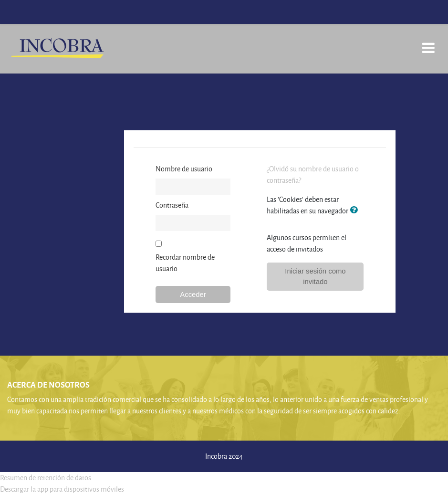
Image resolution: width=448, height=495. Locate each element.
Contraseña (172, 205)
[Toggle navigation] (428, 43)
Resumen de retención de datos (46, 478)
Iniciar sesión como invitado (315, 276)
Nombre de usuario (184, 169)
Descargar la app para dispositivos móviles (62, 489)
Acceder (193, 295)
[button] (355, 211)
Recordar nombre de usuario (185, 263)
